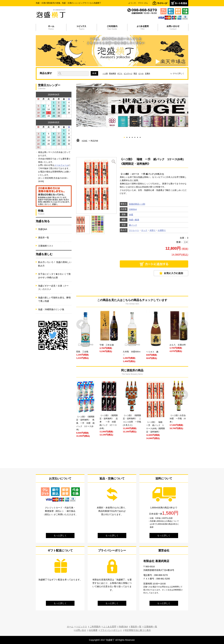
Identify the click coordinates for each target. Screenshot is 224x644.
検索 (94, 73)
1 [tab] (124, 137)
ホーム (70, 627)
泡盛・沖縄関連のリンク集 (51, 309)
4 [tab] (132, 137)
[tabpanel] (132, 105)
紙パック (133, 225)
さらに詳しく (179, 73)
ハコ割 (105, 73)
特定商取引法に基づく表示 (138, 630)
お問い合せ (81, 630)
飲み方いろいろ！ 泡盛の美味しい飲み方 (55, 264)
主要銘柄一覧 (151, 627)
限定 (135, 73)
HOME (85, 141)
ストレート (134, 230)
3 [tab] (130, 137)
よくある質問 (110, 627)
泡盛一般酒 (134, 220)
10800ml (133, 209)
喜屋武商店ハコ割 (137, 204)
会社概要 (93, 630)
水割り (153, 230)
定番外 (148, 73)
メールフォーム (61, 165)
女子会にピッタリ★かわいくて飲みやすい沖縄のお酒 (54, 276)
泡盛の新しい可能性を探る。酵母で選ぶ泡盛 (54, 299)
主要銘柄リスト (46, 246)
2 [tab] (127, 137)
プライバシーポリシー (111, 630)
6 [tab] (138, 137)
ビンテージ (128, 73)
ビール (141, 73)
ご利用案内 (95, 627)
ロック (144, 230)
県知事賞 (112, 73)
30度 (131, 215)
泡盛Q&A (43, 229)
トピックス (82, 627)
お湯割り (162, 230)
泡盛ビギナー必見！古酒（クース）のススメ (53, 287)
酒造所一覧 (44, 238)
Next (183, 324)
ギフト (120, 73)
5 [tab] (135, 137)
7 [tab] (140, 137)
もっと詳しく (60, 535)
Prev (81, 324)
